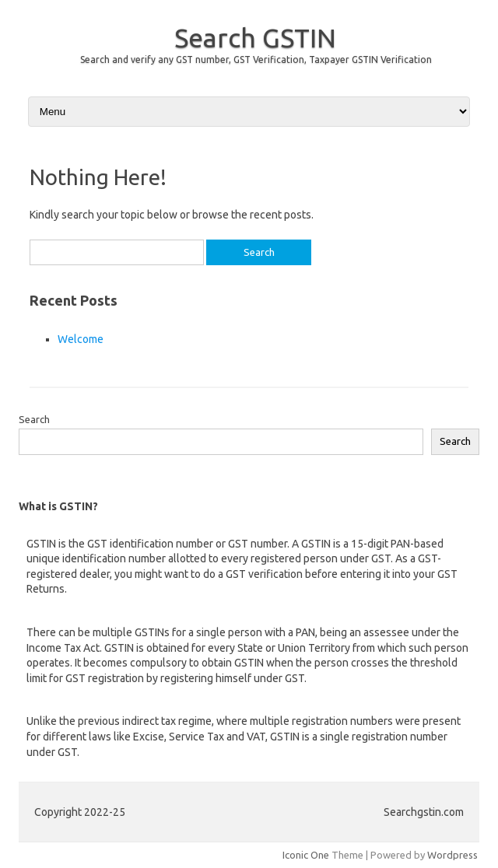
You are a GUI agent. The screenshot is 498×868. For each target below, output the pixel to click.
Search (34, 419)
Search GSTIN (255, 37)
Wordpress (452, 855)
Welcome (81, 339)
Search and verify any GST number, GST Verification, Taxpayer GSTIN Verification (256, 59)
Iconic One (306, 855)
